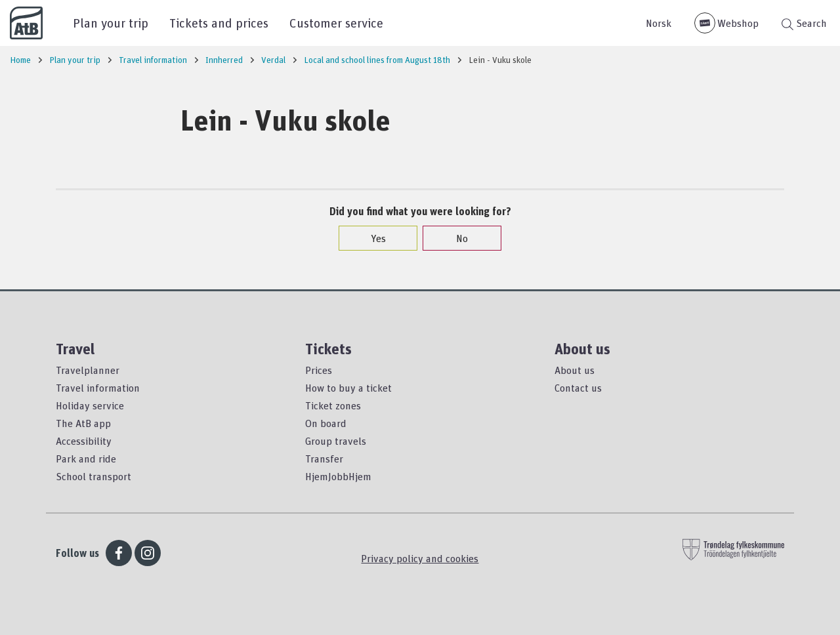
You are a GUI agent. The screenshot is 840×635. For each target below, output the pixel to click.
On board (326, 423)
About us (575, 370)
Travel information (98, 388)
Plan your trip (111, 23)
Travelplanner (88, 370)
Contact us (578, 388)
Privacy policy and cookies (420, 558)
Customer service (336, 23)
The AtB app (83, 423)
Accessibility (84, 441)
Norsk (659, 23)
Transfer (324, 459)
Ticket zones (333, 405)
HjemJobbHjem (338, 476)
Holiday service (90, 405)
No (455, 238)
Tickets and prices (219, 23)
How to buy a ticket (348, 388)
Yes (372, 238)
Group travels (336, 441)
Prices (319, 370)
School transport (94, 476)
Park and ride (86, 459)
